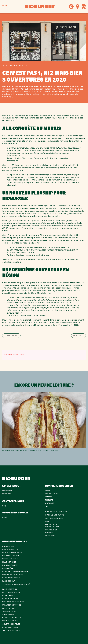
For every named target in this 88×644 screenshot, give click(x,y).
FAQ (4, 506)
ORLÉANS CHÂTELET (11, 624)
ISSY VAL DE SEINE (10, 559)
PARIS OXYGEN (9, 596)
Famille (49, 497)
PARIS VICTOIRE (9, 608)
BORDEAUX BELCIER (11, 549)
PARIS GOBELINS (9, 581)
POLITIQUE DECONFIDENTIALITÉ (53, 526)
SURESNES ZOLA (9, 611)
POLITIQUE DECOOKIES (51, 531)
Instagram (7, 490)
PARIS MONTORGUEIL (12, 592)
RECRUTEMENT (52, 535)
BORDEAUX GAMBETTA (12, 552)
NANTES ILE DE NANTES (13, 575)
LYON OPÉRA (8, 568)
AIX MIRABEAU (8, 614)
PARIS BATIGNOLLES (11, 578)
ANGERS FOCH (9, 546)
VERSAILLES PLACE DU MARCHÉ (16, 584)
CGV (47, 521)
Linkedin (6, 494)
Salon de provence (12, 618)
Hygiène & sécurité (54, 515)
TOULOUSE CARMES (11, 630)
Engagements (52, 494)
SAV (47, 506)
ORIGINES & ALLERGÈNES (56, 512)
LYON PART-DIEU (9, 565)
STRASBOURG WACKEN (12, 605)
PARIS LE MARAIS (10, 589)
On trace (50, 503)
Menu (48, 490)
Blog (5, 517)
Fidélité (49, 500)
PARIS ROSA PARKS (10, 599)
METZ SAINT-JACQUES (12, 627)
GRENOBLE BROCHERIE (12, 556)
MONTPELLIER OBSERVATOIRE (15, 572)
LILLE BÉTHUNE (9, 562)
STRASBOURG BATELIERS (13, 602)
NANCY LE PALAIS (10, 621)
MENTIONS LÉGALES (54, 518)
